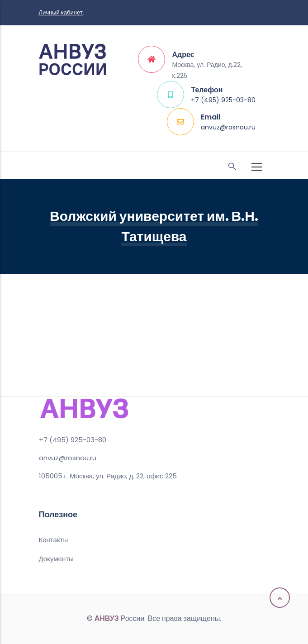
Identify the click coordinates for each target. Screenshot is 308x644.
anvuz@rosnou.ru (228, 127)
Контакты (54, 540)
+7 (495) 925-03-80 (223, 100)
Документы (56, 559)
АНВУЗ (107, 618)
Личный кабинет (61, 12)
